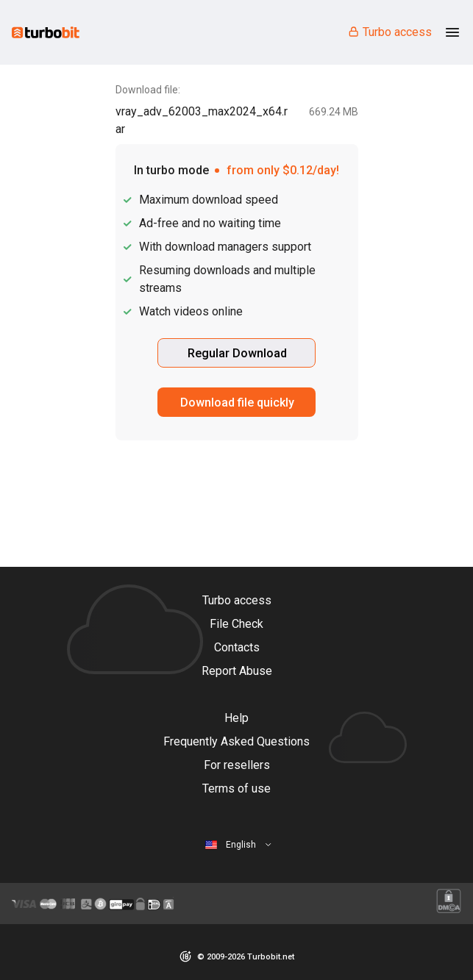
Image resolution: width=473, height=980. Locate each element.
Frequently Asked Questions (236, 741)
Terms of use (236, 788)
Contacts (237, 647)
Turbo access (390, 32)
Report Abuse (237, 671)
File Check (236, 624)
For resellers (237, 765)
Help (236, 718)
